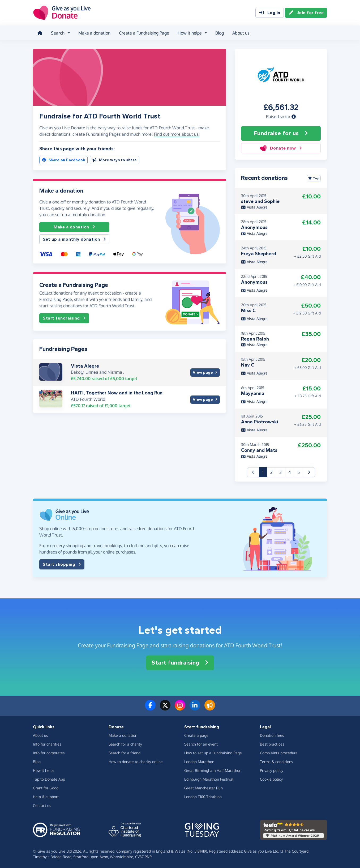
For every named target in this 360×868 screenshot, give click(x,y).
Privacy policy (272, 770)
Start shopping (62, 564)
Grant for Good (46, 788)
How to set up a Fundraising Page (213, 753)
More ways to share (115, 160)
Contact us (42, 805)
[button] (294, 117)
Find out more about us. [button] (177, 134)
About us (241, 33)
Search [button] (58, 33)
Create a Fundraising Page (144, 33)
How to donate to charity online (136, 762)
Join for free (306, 13)
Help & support (46, 797)
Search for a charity (125, 744)
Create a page (196, 735)
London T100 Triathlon (203, 797)
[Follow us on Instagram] (180, 708)
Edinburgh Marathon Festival (209, 779)
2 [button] (271, 472)
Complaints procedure (279, 753)
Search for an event (201, 744)
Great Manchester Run (203, 788)
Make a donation (94, 33)
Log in (270, 13)
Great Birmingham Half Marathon (213, 770)
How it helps (44, 770)
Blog (220, 33)
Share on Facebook (63, 160)
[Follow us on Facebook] (150, 708)
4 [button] (290, 472)
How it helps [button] (190, 33)
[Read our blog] (210, 708)
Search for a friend (125, 753)
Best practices (272, 744)
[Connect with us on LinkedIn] (195, 708)
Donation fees (272, 735)
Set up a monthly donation (74, 239)
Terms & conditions (277, 762)
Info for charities (47, 744)
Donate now (281, 148)
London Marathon (199, 762)
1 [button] (265, 472)
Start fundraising (64, 318)
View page (205, 373)
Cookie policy (271, 779)
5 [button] (299, 472)
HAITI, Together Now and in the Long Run (117, 393)
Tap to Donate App (49, 779)
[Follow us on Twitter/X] (165, 708)
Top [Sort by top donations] (314, 178)
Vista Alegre (85, 366)
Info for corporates (49, 753)
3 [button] (280, 472)
